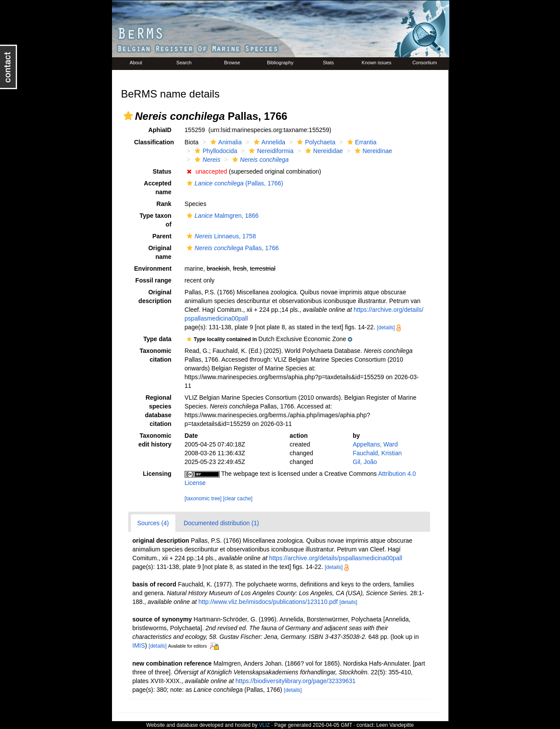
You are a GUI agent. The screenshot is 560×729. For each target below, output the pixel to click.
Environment (153, 269)
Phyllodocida (215, 151)
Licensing (157, 474)
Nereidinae (373, 151)
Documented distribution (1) (221, 523)
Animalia (225, 142)
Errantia (361, 142)
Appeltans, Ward (375, 444)
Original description (155, 296)
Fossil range (153, 280)
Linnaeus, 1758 (220, 236)
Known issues (377, 63)
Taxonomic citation (156, 355)
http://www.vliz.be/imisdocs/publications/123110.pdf (268, 602)
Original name (160, 252)
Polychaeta (315, 142)
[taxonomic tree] (203, 499)
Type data (157, 339)
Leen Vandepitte (395, 725)
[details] (386, 328)
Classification (154, 142)
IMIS (139, 645)
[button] (128, 116)
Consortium (424, 63)
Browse (232, 63)
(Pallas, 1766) (234, 183)
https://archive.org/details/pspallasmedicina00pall (336, 558)
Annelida (269, 142)
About (136, 63)
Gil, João (365, 462)
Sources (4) (153, 523)
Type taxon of (156, 220)
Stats (328, 63)
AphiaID (160, 130)
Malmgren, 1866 (222, 216)
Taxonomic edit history (155, 440)
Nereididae (323, 151)
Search (184, 63)
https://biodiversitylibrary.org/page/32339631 (295, 681)
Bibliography (280, 63)
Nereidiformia (270, 151)
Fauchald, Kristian (377, 453)
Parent (162, 236)
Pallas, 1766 (232, 248)
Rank (164, 204)
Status (162, 171)
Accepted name (158, 188)
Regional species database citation (158, 411)
